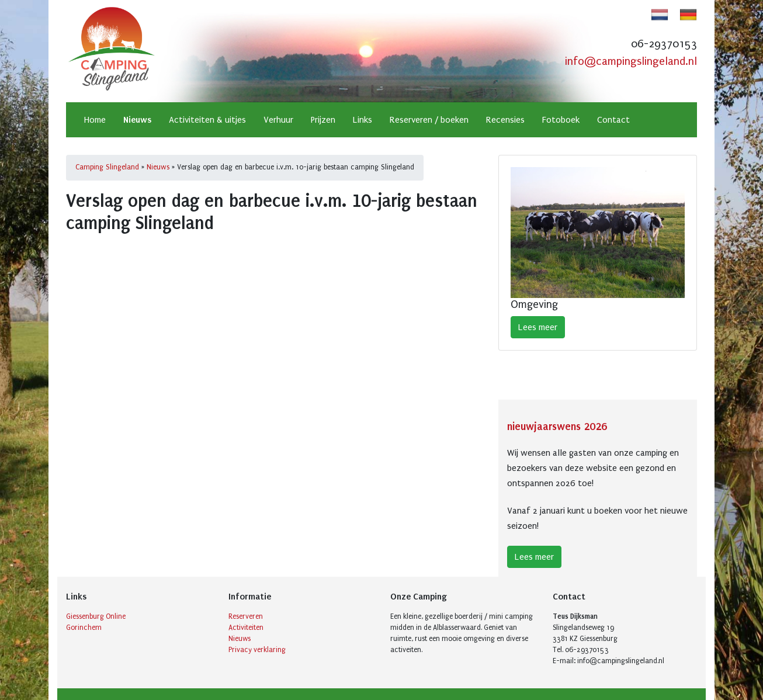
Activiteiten (246, 628)
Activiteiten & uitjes (207, 120)
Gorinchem (84, 628)
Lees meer (538, 327)
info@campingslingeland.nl (631, 61)
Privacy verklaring (257, 650)
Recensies (505, 120)
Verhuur (278, 120)
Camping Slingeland (107, 167)
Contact (613, 120)
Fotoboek (561, 120)
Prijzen (323, 120)
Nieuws (137, 120)
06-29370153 (664, 44)
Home (95, 120)
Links (363, 120)
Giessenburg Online (96, 616)
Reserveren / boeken (429, 120)
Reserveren (246, 616)
